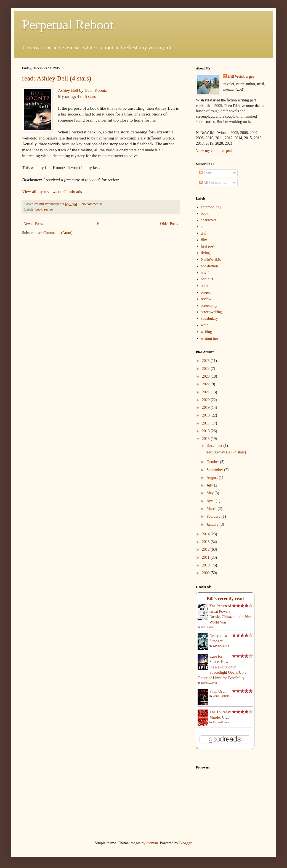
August (212, 478)
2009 (206, 573)
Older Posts (169, 224)
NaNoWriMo (211, 260)
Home (102, 224)
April (211, 501)
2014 (206, 534)
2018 (206, 415)
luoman (152, 843)
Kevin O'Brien (221, 646)
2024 (206, 369)
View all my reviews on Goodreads (52, 191)
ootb (204, 286)
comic (206, 227)
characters (209, 220)
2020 (206, 400)
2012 (206, 549)
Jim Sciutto (207, 627)
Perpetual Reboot (68, 25)
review (49, 209)
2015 (206, 439)
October (213, 462)
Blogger (185, 843)
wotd (205, 325)
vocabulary (209, 319)
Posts (205, 173)
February (214, 516)
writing (206, 332)
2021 (206, 392)
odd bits (207, 279)
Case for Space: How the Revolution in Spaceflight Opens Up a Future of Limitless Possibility (222, 667)
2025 (206, 361)
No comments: (92, 204)
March (212, 509)
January (213, 524)
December (215, 446)
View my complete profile (216, 151)
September (215, 470)
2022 (206, 384)
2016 (206, 431)
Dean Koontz (96, 90)
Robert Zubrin (209, 683)
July (210, 485)
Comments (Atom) (58, 233)
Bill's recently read (225, 599)
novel (205, 273)
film (204, 240)
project (206, 292)
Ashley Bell (68, 90)
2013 (206, 542)
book (39, 209)
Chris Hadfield (221, 696)
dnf (204, 233)
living (205, 253)
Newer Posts (33, 224)
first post (208, 246)
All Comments (213, 183)
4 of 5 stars (86, 96)
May (210, 493)
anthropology (211, 207)
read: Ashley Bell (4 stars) (57, 78)
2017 (206, 423)
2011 (206, 557)
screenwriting (211, 312)
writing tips (210, 338)
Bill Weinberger (241, 76)
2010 (206, 565)
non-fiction (209, 266)
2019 (206, 408)
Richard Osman (222, 722)
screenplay (209, 306)
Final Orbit (218, 691)
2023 (206, 376)
